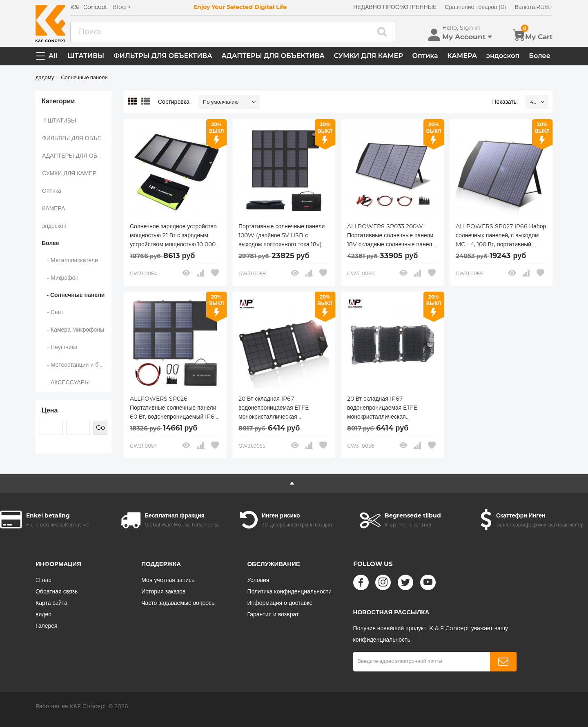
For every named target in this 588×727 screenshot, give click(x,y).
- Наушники (60, 348)
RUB (533, 7)
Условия (258, 580)
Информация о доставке (280, 603)
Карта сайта (51, 603)
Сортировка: (174, 102)
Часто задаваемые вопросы (178, 603)
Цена (50, 410)
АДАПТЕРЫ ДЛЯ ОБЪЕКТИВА (273, 56)
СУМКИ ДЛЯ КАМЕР (369, 56)
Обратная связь (57, 592)
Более (540, 56)
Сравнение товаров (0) (476, 7)
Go (100, 428)
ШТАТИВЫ (86, 56)
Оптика (425, 56)
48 (533, 102)
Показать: (505, 102)
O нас (43, 580)
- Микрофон (60, 278)
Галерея (47, 626)
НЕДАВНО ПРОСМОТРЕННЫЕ (395, 7)
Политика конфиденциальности (289, 592)
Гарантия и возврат (273, 615)
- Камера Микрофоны (73, 330)
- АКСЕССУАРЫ (66, 383)
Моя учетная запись (168, 580)
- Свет (53, 312)
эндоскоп (503, 56)
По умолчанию (221, 102)
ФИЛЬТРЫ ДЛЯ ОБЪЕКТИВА (163, 56)
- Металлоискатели (70, 261)
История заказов (163, 592)
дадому (45, 78)
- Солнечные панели (73, 295)
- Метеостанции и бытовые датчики (77, 365)
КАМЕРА (462, 56)
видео (43, 615)
